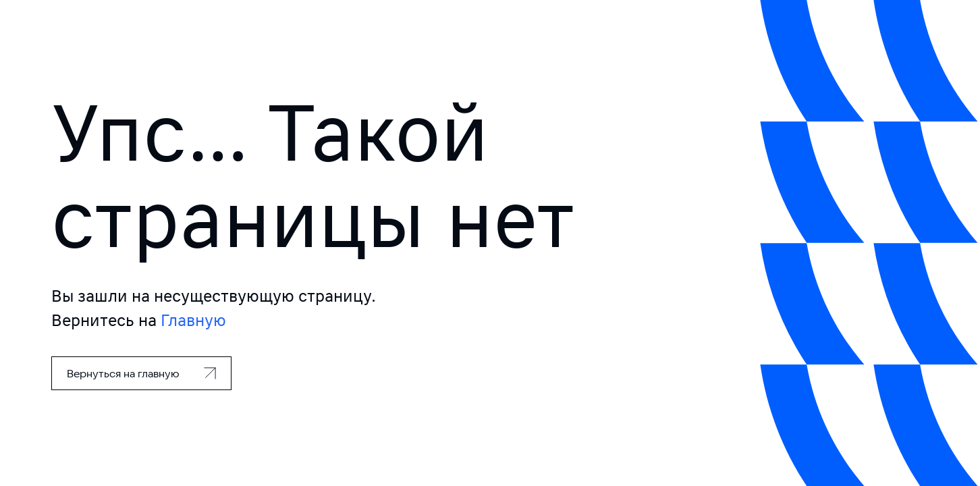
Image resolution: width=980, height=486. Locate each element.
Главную (193, 320)
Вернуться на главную (123, 373)
